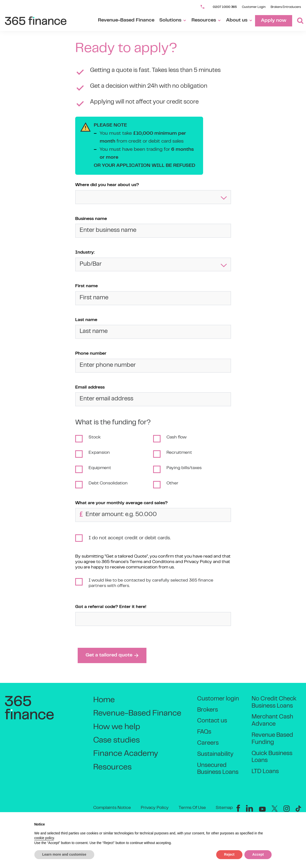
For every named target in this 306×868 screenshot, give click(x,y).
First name (86, 286)
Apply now (274, 21)
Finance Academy (126, 754)
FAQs (204, 732)
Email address (90, 388)
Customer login (218, 699)
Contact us (212, 721)
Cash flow (177, 437)
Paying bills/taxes (184, 468)
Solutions (173, 20)
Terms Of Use (192, 808)
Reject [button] (229, 854)
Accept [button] (258, 854)
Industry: (85, 253)
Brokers (208, 710)
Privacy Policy (155, 808)
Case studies (117, 741)
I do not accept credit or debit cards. (130, 538)
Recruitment (179, 453)
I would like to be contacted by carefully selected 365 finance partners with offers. (151, 583)
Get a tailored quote (112, 655)
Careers (208, 743)
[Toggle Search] (298, 21)
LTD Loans (265, 772)
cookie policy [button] (44, 838)
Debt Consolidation (108, 483)
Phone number (91, 354)
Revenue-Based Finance (126, 20)
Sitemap (224, 808)
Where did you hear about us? (107, 185)
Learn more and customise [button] (64, 854)
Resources (206, 20)
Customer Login (254, 7)
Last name (86, 320)
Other (172, 483)
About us (239, 20)
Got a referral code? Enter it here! (111, 607)
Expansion (99, 453)
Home (104, 700)
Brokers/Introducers (286, 7)
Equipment (100, 468)
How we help (117, 727)
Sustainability (215, 754)
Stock (95, 437)
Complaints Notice (112, 808)
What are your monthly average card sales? (121, 503)
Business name (91, 219)
